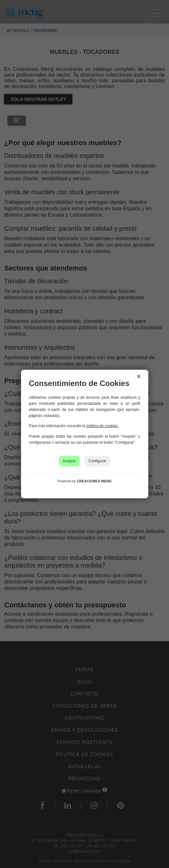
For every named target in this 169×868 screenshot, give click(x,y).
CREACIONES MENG (94, 481)
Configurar (97, 461)
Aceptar (69, 461)
